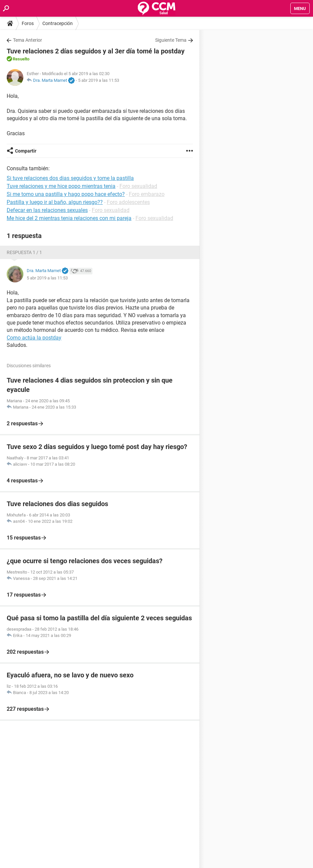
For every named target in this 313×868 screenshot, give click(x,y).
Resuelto (21, 59)
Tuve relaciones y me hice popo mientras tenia (61, 186)
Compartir (26, 151)
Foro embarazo (147, 194)
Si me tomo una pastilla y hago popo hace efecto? (66, 194)
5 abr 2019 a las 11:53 (99, 80)
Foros (28, 23)
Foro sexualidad (138, 186)
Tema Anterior (28, 40)
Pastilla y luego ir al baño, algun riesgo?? (55, 202)
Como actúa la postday (34, 338)
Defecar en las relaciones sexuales (47, 210)
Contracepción (58, 23)
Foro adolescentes (128, 202)
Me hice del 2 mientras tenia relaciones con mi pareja (69, 218)
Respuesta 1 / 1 (24, 252)
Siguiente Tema (171, 40)
